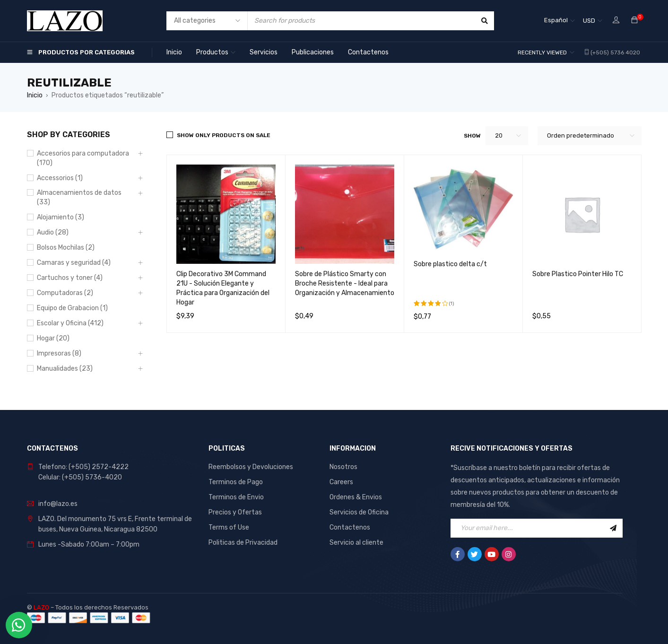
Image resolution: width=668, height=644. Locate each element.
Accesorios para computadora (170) (83, 158)
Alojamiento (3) (61, 217)
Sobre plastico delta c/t (450, 264)
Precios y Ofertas (235, 512)
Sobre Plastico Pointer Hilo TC (578, 274)
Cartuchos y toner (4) (70, 278)
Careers (341, 482)
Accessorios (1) (60, 178)
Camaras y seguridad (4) (74, 263)
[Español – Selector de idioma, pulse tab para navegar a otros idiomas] (560, 21)
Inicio (35, 95)
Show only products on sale (224, 135)
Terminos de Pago (236, 482)
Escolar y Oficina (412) (70, 323)
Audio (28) (53, 232)
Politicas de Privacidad (243, 543)
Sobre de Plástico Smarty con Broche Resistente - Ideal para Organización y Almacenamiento (345, 283)
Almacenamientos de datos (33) (79, 197)
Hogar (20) (53, 338)
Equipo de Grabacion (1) (72, 308)
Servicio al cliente (356, 543)
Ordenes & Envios (356, 497)
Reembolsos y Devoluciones (251, 467)
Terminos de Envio (236, 497)
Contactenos (350, 527)
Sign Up (613, 528)
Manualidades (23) (65, 369)
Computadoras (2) (65, 293)
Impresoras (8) (59, 353)
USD (589, 21)
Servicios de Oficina (359, 512)
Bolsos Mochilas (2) (66, 248)
